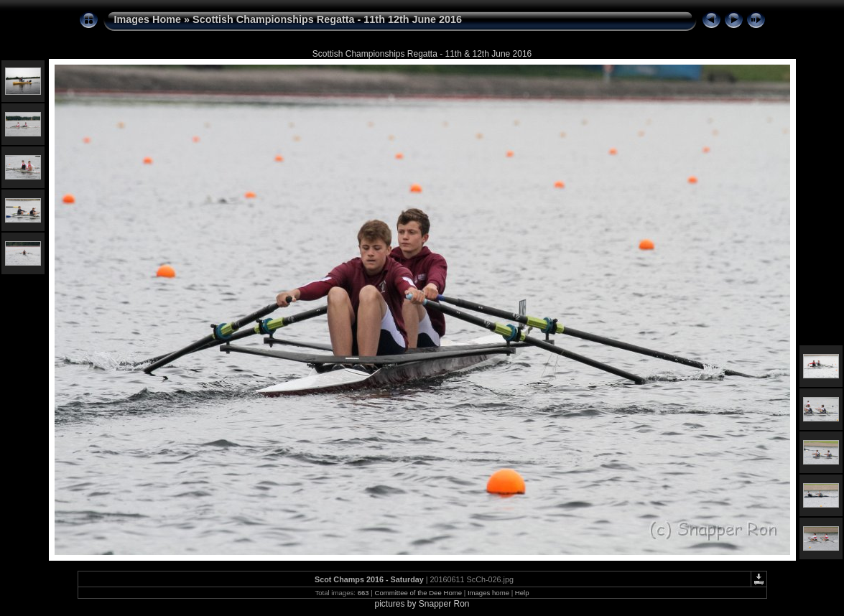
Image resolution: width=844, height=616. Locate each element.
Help (522, 593)
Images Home (148, 19)
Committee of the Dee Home (418, 593)
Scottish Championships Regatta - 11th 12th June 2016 (327, 19)
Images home (488, 593)
